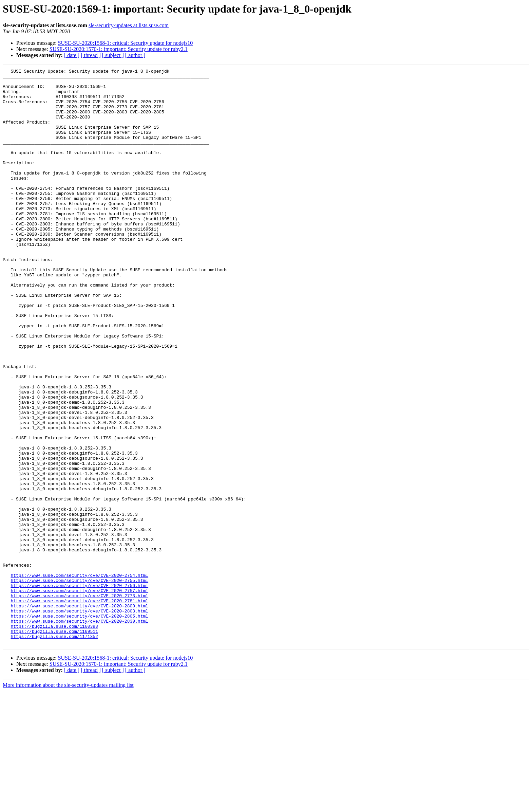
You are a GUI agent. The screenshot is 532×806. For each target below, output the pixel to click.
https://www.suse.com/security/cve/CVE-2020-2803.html (79, 720)
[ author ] (135, 55)
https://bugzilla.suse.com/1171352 (54, 750)
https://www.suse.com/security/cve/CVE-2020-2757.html (79, 695)
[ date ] (72, 55)
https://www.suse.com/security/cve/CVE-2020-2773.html (79, 701)
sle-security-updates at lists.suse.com (129, 25)
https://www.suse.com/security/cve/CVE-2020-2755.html (79, 683)
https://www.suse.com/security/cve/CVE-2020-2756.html (79, 689)
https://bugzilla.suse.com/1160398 (54, 738)
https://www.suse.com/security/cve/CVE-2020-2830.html (79, 732)
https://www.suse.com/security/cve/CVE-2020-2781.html (79, 708)
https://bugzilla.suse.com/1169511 (54, 744)
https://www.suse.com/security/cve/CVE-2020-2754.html (79, 677)
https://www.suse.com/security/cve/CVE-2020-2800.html (79, 714)
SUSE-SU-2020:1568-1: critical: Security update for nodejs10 (126, 43)
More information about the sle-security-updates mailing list (68, 800)
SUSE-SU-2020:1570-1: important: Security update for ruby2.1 (119, 49)
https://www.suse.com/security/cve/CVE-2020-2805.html (79, 726)
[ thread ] (91, 55)
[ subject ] (113, 55)
